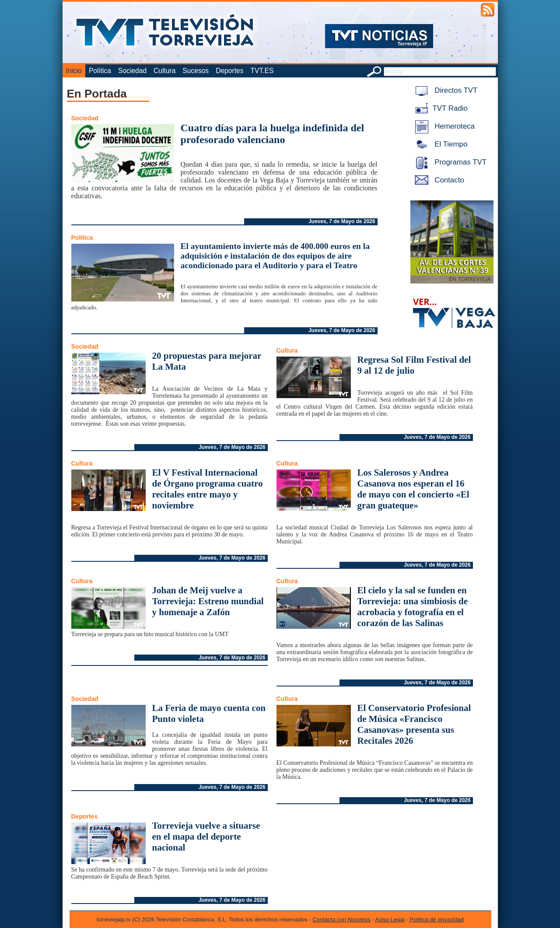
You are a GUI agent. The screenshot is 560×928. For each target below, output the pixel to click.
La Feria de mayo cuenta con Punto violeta (209, 713)
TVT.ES (262, 71)
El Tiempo (440, 144)
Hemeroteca (443, 126)
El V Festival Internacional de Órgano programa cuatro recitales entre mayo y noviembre (208, 489)
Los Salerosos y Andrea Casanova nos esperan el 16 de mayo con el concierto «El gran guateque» (413, 489)
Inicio (74, 71)
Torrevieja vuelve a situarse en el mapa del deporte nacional (206, 837)
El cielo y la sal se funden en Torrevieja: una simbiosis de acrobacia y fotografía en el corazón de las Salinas (413, 607)
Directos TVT (445, 90)
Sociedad (132, 71)
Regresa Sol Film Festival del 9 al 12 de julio (414, 365)
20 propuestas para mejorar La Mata (207, 361)
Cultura (164, 71)
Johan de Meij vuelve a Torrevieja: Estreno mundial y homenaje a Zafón (208, 601)
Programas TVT (449, 162)
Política (100, 71)
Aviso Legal (390, 919)
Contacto (438, 180)
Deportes (229, 71)
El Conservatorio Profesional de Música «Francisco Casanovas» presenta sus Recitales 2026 (414, 724)
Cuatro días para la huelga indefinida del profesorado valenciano (273, 134)
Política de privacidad (437, 919)
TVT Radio (440, 108)
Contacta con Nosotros (341, 919)
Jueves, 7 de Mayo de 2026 (342, 221)
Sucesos (196, 71)
